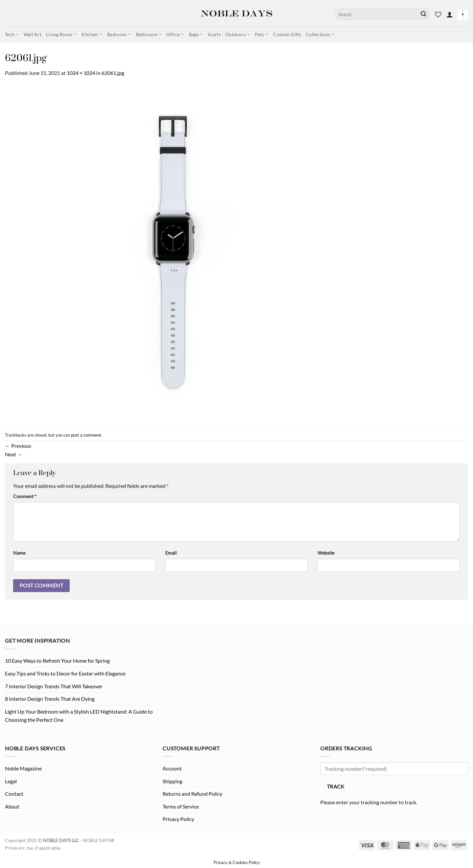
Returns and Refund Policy (192, 794)
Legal (11, 781)
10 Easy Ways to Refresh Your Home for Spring (57, 661)
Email (171, 553)
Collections (320, 34)
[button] (450, 14)
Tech (12, 34)
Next (14, 454)
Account (172, 768)
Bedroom (119, 34)
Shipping (172, 781)
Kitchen (92, 34)
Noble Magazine (23, 768)
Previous (18, 446)
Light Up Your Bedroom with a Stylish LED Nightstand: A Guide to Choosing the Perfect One (79, 716)
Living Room (61, 34)
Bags (196, 34)
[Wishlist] (438, 14)
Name (19, 553)
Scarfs (214, 34)
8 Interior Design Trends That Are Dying (50, 699)
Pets (262, 34)
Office (175, 34)
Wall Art (33, 34)
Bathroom (149, 34)
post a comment (86, 435)
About (12, 806)
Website (326, 553)
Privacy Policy (178, 819)
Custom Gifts (287, 34)
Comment (25, 496)
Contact (14, 794)
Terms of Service (181, 806)
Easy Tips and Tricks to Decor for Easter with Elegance (65, 673)
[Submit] (423, 14)
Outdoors (238, 34)
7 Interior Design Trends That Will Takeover (54, 686)
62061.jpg (113, 73)
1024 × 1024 (81, 73)
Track (336, 787)
